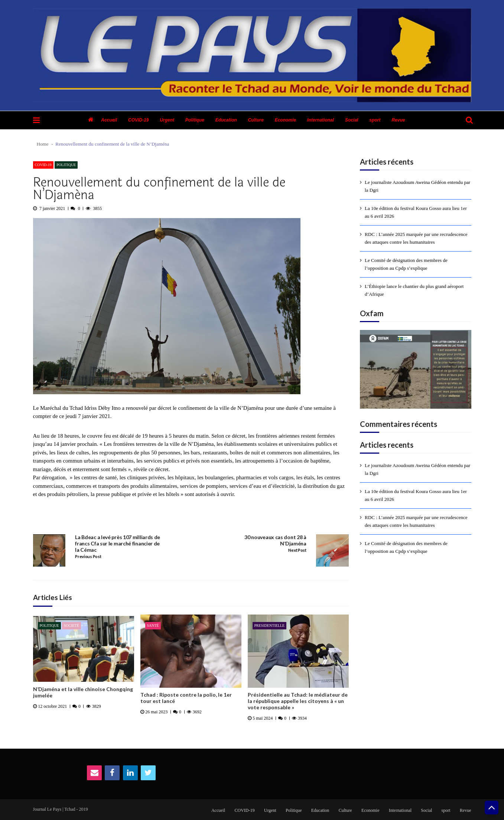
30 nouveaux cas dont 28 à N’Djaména (275, 540)
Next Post (297, 550)
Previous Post (88, 557)
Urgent (167, 120)
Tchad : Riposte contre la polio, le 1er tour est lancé (186, 698)
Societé (71, 625)
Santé (153, 625)
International (321, 120)
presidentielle (270, 625)
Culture (256, 120)
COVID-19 (138, 120)
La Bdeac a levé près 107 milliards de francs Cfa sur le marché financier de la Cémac (118, 544)
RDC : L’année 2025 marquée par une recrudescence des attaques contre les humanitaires (416, 238)
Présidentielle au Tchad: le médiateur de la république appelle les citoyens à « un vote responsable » (298, 701)
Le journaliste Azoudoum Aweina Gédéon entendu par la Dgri (417, 186)
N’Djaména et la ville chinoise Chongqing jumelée (83, 692)
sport (375, 120)
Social (352, 120)
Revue (398, 120)
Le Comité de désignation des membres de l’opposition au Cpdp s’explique (406, 264)
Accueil (109, 120)
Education (226, 120)
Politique (195, 120)
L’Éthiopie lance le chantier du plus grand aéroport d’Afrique (414, 290)
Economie (285, 120)
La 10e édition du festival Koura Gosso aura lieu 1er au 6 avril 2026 (416, 212)
